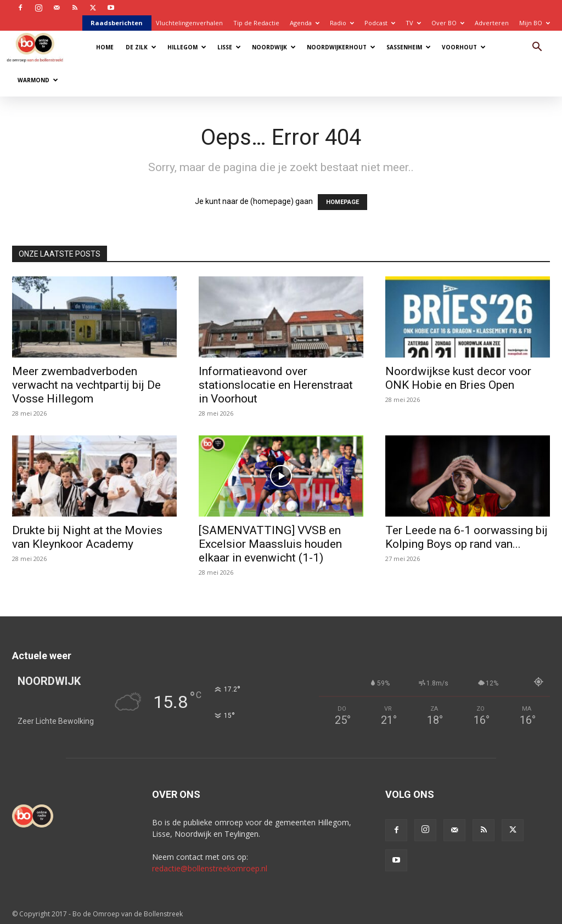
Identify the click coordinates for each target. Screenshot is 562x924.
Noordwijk (274, 47)
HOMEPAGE (342, 202)
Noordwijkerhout (341, 47)
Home (105, 47)
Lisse (229, 47)
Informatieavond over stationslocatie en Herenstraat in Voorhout (276, 385)
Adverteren (492, 23)
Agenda (305, 23)
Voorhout (464, 47)
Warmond (38, 80)
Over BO (448, 23)
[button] (537, 48)
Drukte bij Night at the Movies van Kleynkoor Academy (87, 537)
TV (413, 23)
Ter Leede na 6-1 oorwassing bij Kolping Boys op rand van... (467, 537)
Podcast (380, 23)
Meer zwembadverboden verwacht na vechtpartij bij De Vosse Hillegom (86, 385)
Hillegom (187, 47)
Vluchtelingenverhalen (189, 23)
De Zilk (141, 47)
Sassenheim (409, 47)
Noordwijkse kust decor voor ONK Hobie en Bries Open (458, 378)
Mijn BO (535, 23)
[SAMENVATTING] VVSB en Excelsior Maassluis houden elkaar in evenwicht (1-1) (270, 544)
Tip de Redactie (256, 23)
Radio (342, 23)
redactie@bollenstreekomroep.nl (210, 868)
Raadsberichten (117, 23)
